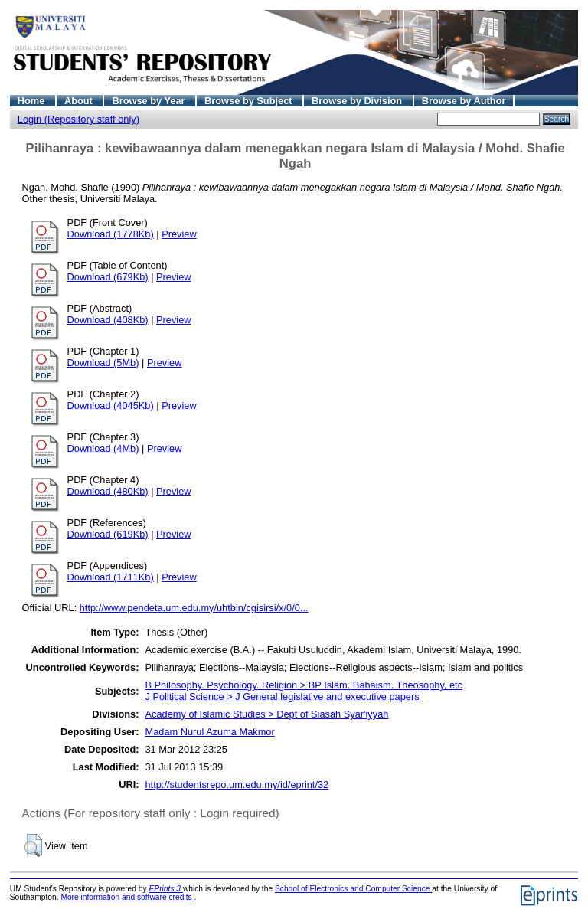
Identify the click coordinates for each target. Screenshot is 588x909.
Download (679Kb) (108, 277)
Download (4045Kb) (111, 405)
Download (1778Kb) (111, 234)
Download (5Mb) (103, 363)
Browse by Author (464, 101)
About (80, 101)
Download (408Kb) (108, 320)
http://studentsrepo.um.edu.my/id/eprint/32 (237, 785)
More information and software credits (127, 897)
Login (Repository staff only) (78, 119)
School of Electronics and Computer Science (353, 889)
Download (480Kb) (108, 491)
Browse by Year (150, 101)
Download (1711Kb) (111, 577)
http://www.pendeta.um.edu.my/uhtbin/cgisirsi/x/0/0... (194, 608)
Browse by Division (358, 101)
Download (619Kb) (108, 534)
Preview (179, 234)
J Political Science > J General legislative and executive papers (282, 696)
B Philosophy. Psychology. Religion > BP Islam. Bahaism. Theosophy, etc (304, 685)
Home (33, 101)
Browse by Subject (250, 101)
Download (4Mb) (103, 448)
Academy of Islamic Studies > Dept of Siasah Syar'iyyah (266, 714)
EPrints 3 (166, 889)
